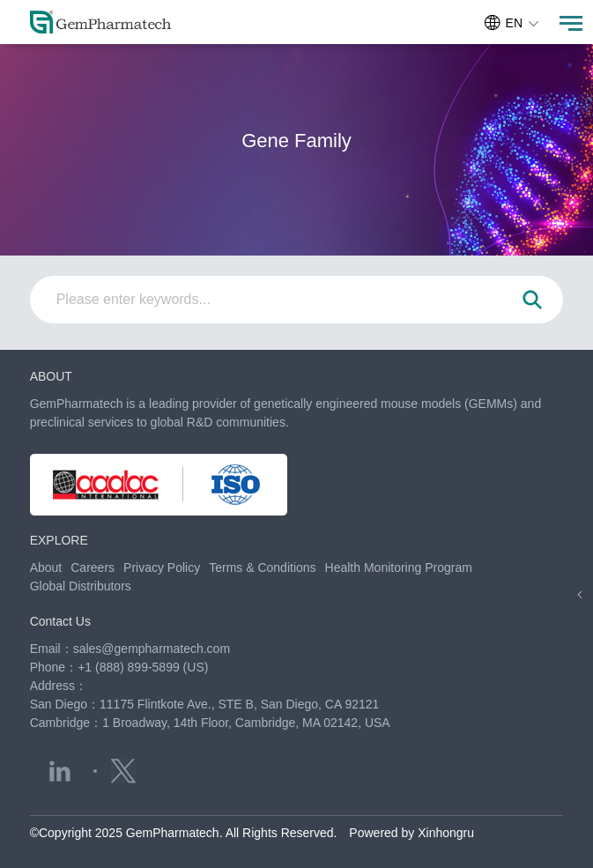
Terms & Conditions (262, 568)
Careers (93, 568)
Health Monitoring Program (399, 568)
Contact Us (60, 621)
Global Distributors (81, 586)
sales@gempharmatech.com (152, 649)
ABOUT (51, 376)
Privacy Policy (162, 568)
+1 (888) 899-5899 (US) (143, 667)
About (46, 568)
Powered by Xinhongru (411, 833)
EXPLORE (59, 540)
